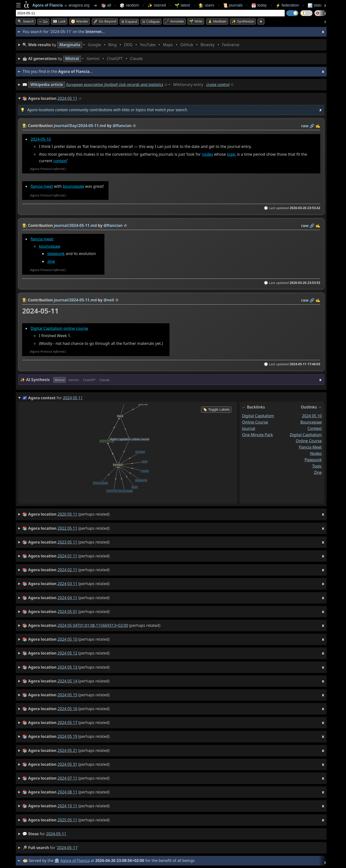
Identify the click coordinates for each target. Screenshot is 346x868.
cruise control (218, 85)
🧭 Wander (80, 21)
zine (51, 262)
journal (249, 428)
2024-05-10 (41, 139)
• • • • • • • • (132, 45)
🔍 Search (26, 21)
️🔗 (312, 126)
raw (305, 126)
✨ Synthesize (243, 21)
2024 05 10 (312, 416)
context (60, 161)
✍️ (318, 126)
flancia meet (42, 186)
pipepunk (56, 254)
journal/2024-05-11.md (75, 225)
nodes (207, 154)
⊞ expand (129, 22)
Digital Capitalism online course (59, 328)
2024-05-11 (56, 834)
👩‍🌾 (25, 126)
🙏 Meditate (217, 21)
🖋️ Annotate (174, 21)
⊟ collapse (151, 22)
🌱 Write (196, 21)
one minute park (257, 435)
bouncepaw (73, 186)
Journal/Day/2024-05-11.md (80, 126)
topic (231, 154)
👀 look (59, 21)
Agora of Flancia (75, 860)
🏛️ (57, 860)
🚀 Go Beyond (105, 21)
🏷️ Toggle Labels (216, 409)
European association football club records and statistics (115, 85)
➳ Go (43, 22)
